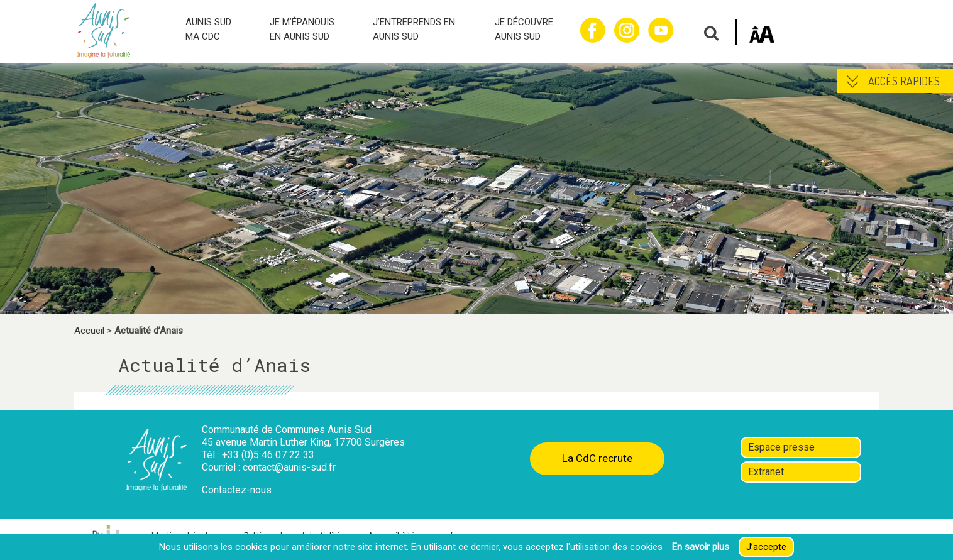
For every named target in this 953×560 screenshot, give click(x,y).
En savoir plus (701, 547)
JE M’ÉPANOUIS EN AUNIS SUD (302, 29)
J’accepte (766, 547)
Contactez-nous (237, 490)
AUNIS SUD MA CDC (208, 29)
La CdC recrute (597, 458)
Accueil (89, 331)
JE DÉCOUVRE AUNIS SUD (524, 29)
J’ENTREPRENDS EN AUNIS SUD (414, 29)
